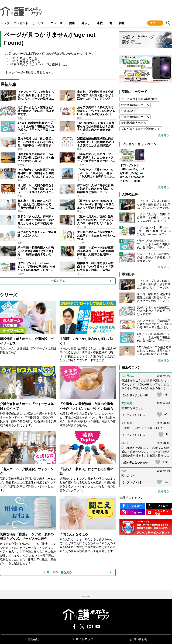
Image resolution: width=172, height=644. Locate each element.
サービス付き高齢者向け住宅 (139, 99)
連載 (100, 23)
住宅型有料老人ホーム (135, 105)
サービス (38, 23)
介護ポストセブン (131, 498)
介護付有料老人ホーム (135, 117)
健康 (72, 23)
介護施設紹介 (129, 111)
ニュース (56, 23)
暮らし (86, 23)
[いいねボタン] (159, 395)
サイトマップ (84, 639)
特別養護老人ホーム (134, 123)
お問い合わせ (139, 639)
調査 (122, 23)
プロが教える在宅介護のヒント (141, 129)
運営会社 (33, 639)
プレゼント (21, 23)
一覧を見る (162, 135)
